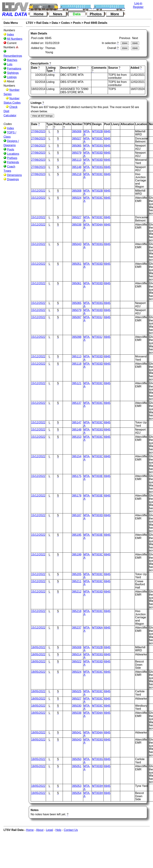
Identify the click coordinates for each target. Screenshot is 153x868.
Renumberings (13, 56)
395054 (77, 793)
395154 (77, 456)
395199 (77, 555)
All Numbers (15, 39)
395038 (77, 225)
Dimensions (14, 175)
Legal (49, 830)
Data (77, 14)
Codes (65, 23)
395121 (77, 383)
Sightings (13, 73)
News (58, 14)
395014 (77, 654)
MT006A (97, 628)
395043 (77, 244)
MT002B (97, 131)
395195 (77, 535)
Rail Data (42, 23)
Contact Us (71, 830)
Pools (10, 150)
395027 (77, 139)
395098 (77, 337)
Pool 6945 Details (96, 23)
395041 (77, 733)
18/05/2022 (38, 647)
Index (10, 35)
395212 (77, 592)
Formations (14, 69)
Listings (12, 77)
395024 (77, 198)
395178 (77, 496)
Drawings (13, 179)
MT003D (98, 153)
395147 (77, 422)
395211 (77, 581)
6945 (107, 131)
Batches (12, 60)
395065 (77, 146)
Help (58, 830)
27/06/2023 (38, 131)
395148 (77, 167)
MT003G (98, 146)
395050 (77, 759)
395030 (77, 706)
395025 (77, 691)
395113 (77, 160)
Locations (13, 154)
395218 (77, 174)
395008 (77, 131)
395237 (77, 628)
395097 (77, 317)
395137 (77, 403)
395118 (77, 364)
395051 (77, 264)
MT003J (97, 317)
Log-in (138, 3)
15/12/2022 (38, 191)
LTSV (30, 23)
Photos (96, 14)
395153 (77, 437)
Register (138, 7)
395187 (77, 515)
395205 (77, 574)
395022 (77, 662)
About (40, 830)
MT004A (97, 225)
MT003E (97, 476)
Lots (10, 64)
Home (39, 14)
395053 (77, 786)
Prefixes (12, 158)
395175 (77, 476)
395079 (77, 153)
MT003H (98, 786)
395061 (77, 283)
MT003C (98, 139)
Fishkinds (13, 162)
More (115, 14)
